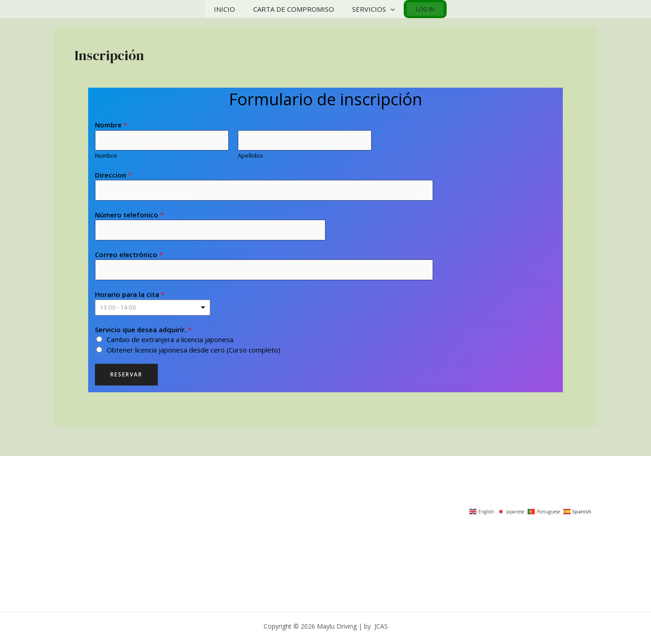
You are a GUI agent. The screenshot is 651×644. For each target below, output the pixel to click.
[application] (389, 9)
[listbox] (153, 310)
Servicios (372, 9)
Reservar (126, 377)
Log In (418, 9)
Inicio (232, 9)
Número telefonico (129, 216)
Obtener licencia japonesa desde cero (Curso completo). (194, 352)
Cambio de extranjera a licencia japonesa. (171, 342)
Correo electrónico (129, 256)
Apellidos (250, 156)
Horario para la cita (130, 297)
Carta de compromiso (297, 9)
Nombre (111, 125)
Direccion (113, 175)
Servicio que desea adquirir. (143, 332)
